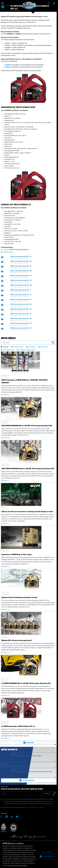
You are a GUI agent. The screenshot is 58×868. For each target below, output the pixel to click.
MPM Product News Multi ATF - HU (21, 285)
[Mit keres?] (28, 343)
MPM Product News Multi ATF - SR (21, 318)
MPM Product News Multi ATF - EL (21, 266)
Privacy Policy (28, 807)
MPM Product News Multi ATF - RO (21, 304)
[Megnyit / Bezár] (3, 3)
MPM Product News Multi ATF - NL (21, 295)
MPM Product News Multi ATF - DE (21, 261)
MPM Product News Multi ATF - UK (21, 328)
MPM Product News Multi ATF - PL (21, 299)
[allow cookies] (47, 857)
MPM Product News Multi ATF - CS (21, 256)
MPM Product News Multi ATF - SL (21, 314)
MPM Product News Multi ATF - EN (21, 271)
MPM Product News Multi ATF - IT (21, 290)
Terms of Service (37, 807)
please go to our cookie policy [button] (18, 865)
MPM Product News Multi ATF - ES (21, 276)
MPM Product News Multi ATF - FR (21, 280)
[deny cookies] (47, 852)
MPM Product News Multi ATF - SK (21, 309)
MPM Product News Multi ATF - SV (21, 323)
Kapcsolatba (5, 249)
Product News (7, 252)
